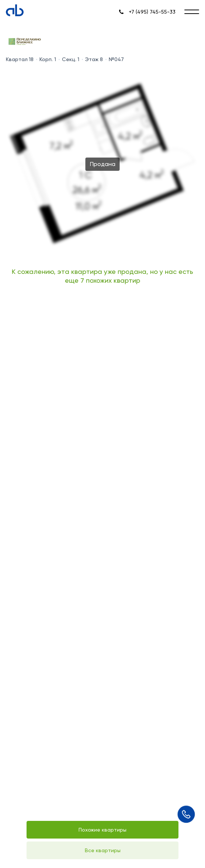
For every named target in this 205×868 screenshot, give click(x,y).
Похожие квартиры (102, 830)
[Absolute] (15, 10)
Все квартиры (103, 850)
